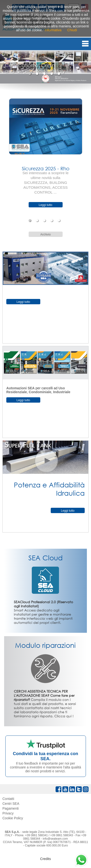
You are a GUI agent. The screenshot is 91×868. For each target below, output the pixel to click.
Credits (45, 859)
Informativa (53, 30)
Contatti (8, 799)
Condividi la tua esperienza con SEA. (45, 756)
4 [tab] (52, 74)
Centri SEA (11, 804)
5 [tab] (60, 74)
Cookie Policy (13, 818)
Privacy (8, 813)
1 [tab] (30, 74)
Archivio (45, 235)
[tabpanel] (45, 67)
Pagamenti (11, 808)
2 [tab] (38, 74)
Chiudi (72, 30)
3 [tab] (45, 74)
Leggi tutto (45, 205)
